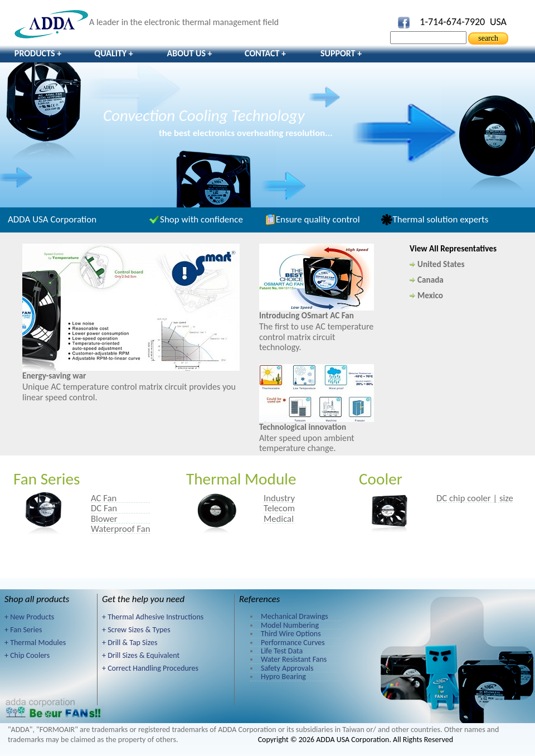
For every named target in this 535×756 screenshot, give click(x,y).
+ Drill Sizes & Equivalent (141, 655)
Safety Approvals (287, 668)
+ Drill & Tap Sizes (130, 643)
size (506, 498)
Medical (279, 518)
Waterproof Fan (121, 529)
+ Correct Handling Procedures (150, 668)
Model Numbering (290, 625)
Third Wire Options (291, 634)
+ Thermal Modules (35, 643)
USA (498, 22)
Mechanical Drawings (295, 616)
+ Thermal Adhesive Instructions (153, 617)
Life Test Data (282, 651)
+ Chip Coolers (27, 655)
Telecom (279, 508)
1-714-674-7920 (452, 22)
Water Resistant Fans (294, 659)
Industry (279, 498)
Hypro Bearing (283, 677)
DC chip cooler (464, 498)
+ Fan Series (23, 630)
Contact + (265, 53)
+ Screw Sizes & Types (136, 630)
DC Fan (104, 508)
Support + (341, 53)
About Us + (189, 53)
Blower (104, 518)
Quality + (114, 53)
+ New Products (29, 617)
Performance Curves (293, 643)
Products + (38, 53)
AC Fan (104, 498)
